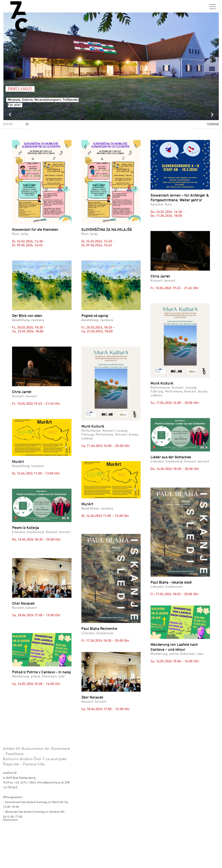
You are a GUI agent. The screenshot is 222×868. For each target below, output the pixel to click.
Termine (213, 124)
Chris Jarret (160, 277)
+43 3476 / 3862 (25, 783)
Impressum (10, 820)
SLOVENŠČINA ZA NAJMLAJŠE (107, 230)
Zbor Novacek (92, 691)
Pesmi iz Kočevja (26, 528)
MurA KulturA (93, 427)
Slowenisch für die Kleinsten (35, 230)
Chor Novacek (23, 626)
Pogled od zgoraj (95, 316)
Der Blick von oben (27, 316)
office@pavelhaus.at (50, 783)
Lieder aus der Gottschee (171, 457)
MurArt (18, 462)
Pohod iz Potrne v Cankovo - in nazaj (41, 711)
